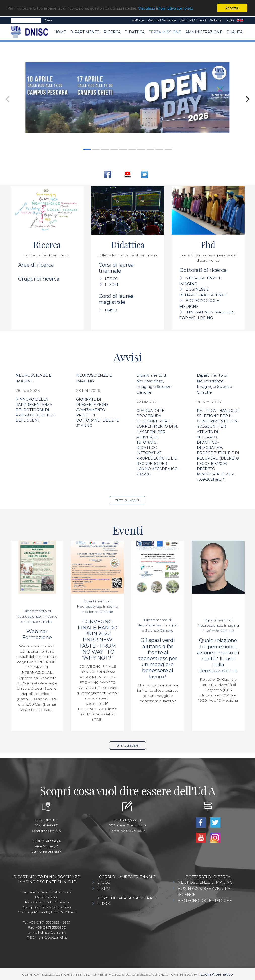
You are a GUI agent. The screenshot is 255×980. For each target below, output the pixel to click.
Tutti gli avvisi (128, 500)
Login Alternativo (217, 974)
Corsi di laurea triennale (116, 268)
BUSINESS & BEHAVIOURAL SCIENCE (205, 891)
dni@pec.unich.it (53, 937)
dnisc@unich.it (53, 932)
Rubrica (216, 20)
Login (230, 20)
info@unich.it (132, 820)
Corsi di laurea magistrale (116, 299)
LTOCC (111, 279)
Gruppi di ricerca (39, 279)
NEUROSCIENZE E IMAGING (205, 882)
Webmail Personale (162, 20)
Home (60, 32)
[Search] (26, 20)
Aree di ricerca (36, 265)
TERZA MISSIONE (165, 32)
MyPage (138, 20)
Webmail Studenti (193, 20)
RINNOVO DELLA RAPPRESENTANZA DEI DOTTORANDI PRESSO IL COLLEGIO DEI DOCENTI (36, 410)
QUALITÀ (234, 32)
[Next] (247, 99)
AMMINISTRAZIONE (204, 32)
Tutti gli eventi (128, 745)
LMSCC (112, 310)
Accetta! (232, 8)
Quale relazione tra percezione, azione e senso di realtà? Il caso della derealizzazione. (218, 656)
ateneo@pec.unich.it (132, 825)
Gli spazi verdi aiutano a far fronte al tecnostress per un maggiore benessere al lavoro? (158, 658)
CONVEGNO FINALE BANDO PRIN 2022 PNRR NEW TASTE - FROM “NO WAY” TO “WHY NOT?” (97, 640)
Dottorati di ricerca (203, 270)
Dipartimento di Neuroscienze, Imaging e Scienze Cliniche (37, 616)
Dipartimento (85, 32)
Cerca (48, 20)
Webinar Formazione (37, 634)
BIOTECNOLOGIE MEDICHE (205, 900)
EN (240, 20)
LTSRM (112, 284)
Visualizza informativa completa (166, 8)
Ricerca (112, 32)
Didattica (135, 32)
